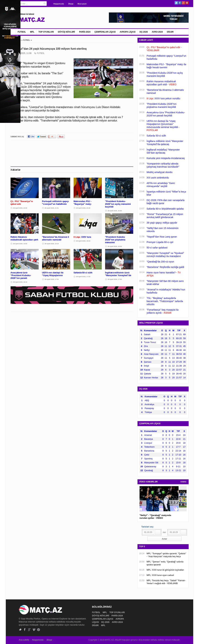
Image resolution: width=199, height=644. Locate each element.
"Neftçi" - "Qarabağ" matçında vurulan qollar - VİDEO (155, 517)
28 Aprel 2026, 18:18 (20, 282)
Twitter (176, 3)
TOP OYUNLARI (46, 32)
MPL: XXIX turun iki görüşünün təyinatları (165, 570)
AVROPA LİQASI (128, 32)
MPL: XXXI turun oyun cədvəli (160, 575)
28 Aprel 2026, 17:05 (115, 279)
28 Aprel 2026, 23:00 (20, 208)
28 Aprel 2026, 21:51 (52, 208)
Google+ (183, 3)
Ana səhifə (24, 640)
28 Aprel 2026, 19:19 (52, 244)
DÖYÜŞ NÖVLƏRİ (66, 32)
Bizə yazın (82, 4)
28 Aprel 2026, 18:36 (115, 246)
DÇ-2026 (144, 32)
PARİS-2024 (85, 32)
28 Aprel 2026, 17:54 (52, 279)
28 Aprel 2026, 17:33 (83, 277)
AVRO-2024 (157, 32)
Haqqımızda (59, 4)
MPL (32, 32)
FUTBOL (22, 32)
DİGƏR (170, 32)
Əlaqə (71, 4)
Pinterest (187, 3)
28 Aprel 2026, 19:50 (20, 244)
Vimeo (34, 630)
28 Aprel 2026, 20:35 (115, 211)
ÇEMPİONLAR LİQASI (105, 32)
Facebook (180, 3)
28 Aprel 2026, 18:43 (83, 241)
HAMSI (183, 482)
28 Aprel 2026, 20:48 (83, 208)
